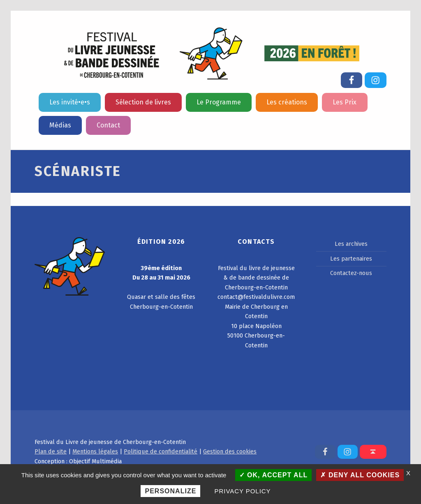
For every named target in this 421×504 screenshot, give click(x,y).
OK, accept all (274, 475)
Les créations (287, 102)
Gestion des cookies (230, 451)
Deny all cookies (360, 475)
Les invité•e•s (70, 102)
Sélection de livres (143, 102)
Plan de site (51, 451)
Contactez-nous (351, 273)
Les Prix (345, 102)
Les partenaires (351, 259)
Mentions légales (95, 451)
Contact (108, 125)
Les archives (351, 244)
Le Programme (219, 102)
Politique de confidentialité (161, 451)
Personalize (170, 491)
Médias (60, 125)
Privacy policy (243, 491)
